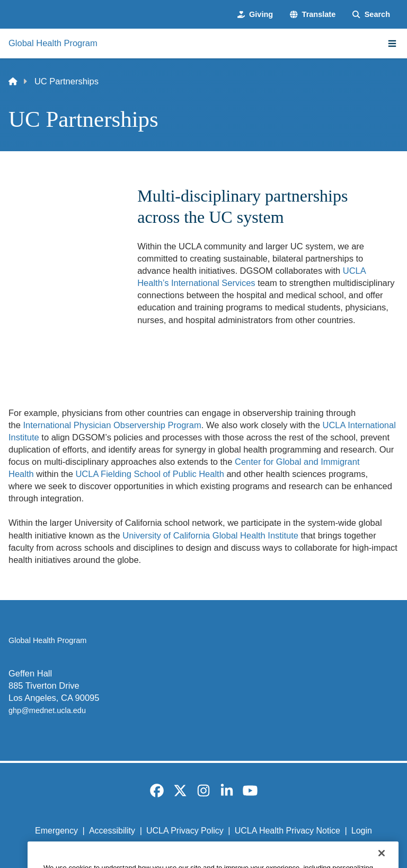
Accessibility (112, 831)
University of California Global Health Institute (210, 535)
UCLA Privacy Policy (185, 831)
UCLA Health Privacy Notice (287, 831)
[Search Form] (371, 14)
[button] (313, 14)
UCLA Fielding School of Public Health (149, 474)
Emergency (56, 831)
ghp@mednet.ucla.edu (47, 710)
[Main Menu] (392, 44)
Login (362, 831)
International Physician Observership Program (112, 425)
